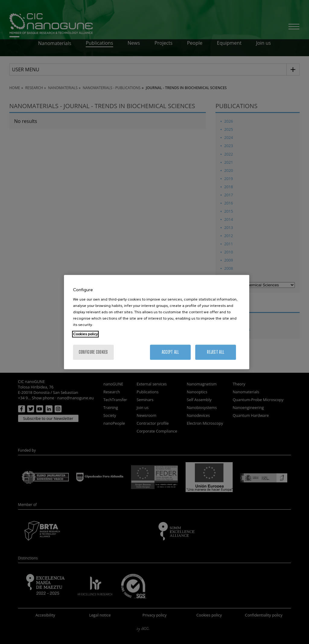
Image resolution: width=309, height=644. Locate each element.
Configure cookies (93, 352)
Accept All (170, 352)
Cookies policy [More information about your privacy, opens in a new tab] (85, 334)
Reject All (216, 352)
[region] (157, 322)
